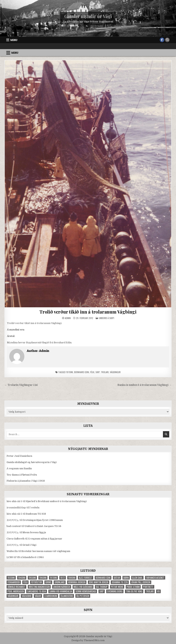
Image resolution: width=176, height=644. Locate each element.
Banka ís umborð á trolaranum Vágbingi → (145, 385)
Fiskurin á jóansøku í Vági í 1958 (26, 481)
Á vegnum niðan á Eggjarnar (45, 539)
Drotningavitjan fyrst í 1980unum (43, 520)
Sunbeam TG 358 (36, 514)
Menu (14, 40)
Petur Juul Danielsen (19, 456)
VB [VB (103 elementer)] (158, 591)
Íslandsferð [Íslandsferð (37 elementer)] (67, 596)
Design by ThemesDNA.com (88, 640)
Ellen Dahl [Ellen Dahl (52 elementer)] (137, 578)
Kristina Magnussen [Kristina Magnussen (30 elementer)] (39, 587)
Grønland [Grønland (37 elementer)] (60, 582)
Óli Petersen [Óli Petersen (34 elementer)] (83, 596)
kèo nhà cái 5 (14, 501)
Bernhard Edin (81, 372)
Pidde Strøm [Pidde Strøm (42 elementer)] (133, 587)
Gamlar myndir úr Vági (88, 16)
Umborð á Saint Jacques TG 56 (43, 526)
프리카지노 (13, 520)
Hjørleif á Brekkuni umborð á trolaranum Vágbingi (56, 501)
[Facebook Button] (162, 40)
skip (98, 372)
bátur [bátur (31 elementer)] (117, 578)
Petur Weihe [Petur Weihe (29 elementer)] (117, 587)
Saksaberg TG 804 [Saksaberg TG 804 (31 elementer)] (37, 591)
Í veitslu (34, 508)
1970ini (70, 372)
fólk (92, 372)
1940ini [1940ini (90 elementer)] (22, 578)
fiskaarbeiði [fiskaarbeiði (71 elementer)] (14, 582)
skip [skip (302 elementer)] (102, 591)
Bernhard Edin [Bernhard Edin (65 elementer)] (103, 578)
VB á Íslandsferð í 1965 (30, 557)
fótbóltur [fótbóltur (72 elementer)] (36, 582)
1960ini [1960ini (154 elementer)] (43, 578)
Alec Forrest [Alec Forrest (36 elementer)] (86, 578)
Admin (68, 318)
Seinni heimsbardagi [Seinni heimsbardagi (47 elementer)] (86, 591)
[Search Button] (167, 40)
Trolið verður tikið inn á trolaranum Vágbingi (88, 312)
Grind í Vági (29, 545)
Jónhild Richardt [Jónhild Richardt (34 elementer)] (16, 587)
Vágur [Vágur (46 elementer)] (38, 596)
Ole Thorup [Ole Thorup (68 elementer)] (102, 587)
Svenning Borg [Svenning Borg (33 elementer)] (115, 591)
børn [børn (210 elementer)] (126, 578)
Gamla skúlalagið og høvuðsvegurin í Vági (32, 462)
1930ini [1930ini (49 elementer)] (11, 578)
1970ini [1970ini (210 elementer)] (53, 578)
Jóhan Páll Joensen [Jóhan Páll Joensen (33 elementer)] (141, 582)
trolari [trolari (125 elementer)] (150, 591)
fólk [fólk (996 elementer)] (25, 582)
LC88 (10, 557)
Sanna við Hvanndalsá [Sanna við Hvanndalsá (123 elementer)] (61, 591)
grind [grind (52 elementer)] (48, 582)
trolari (105, 372)
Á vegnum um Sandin (19, 468)
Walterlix (12, 551)
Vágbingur (115, 372)
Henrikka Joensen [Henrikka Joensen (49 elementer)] (77, 582)
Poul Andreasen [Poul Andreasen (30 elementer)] (16, 591)
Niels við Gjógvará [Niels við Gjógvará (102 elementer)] (83, 587)
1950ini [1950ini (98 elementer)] (32, 578)
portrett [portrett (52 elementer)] (148, 587)
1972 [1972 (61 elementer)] (63, 578)
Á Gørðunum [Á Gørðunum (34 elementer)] (51, 596)
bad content (14, 526)
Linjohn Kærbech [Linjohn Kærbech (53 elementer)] (62, 587)
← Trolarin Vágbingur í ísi (21, 385)
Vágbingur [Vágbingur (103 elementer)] (13, 596)
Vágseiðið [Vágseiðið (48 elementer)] (27, 596)
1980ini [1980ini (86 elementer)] (72, 578)
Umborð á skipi (107, 318)
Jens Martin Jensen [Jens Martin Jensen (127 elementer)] (99, 582)
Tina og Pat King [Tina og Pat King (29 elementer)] (134, 591)
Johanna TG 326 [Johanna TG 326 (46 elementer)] (120, 582)
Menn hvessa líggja (34, 532)
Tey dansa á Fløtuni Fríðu (22, 475)
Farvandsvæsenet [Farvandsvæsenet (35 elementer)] (155, 578)
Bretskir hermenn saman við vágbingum (46, 551)
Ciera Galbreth (16, 539)
